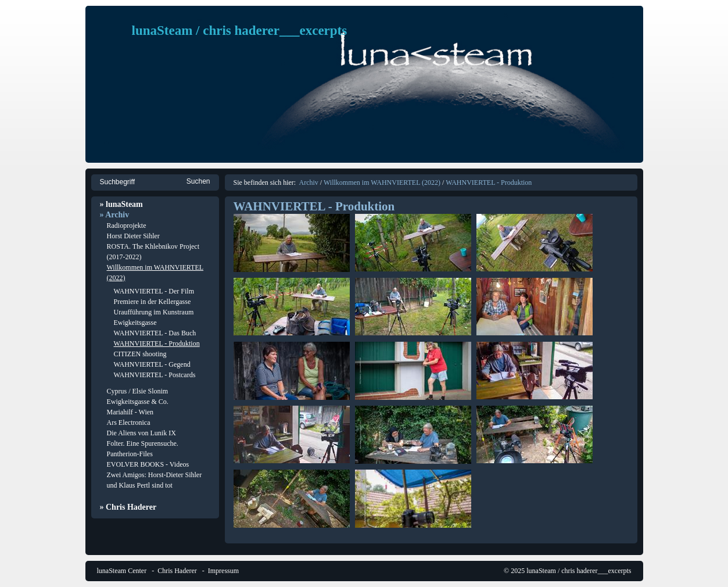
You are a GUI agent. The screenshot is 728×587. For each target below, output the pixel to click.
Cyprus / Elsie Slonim (138, 391)
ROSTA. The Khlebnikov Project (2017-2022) (153, 252)
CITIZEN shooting (140, 354)
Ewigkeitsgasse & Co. (138, 402)
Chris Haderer (177, 571)
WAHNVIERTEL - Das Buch (155, 333)
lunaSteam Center (122, 571)
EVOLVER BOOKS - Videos (148, 464)
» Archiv (115, 215)
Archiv (308, 182)
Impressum (223, 571)
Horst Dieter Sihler (133, 236)
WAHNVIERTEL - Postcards (155, 375)
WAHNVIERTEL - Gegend (152, 364)
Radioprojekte (127, 226)
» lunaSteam (121, 204)
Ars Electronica (129, 423)
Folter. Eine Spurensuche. (143, 443)
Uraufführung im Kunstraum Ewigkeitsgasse (154, 317)
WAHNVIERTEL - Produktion (157, 343)
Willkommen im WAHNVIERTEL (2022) (155, 273)
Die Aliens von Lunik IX (141, 433)
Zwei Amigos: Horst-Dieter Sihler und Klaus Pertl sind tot (155, 480)
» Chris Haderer (128, 507)
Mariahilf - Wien (130, 412)
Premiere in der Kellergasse (153, 302)
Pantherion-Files (130, 454)
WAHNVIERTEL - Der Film (154, 291)
